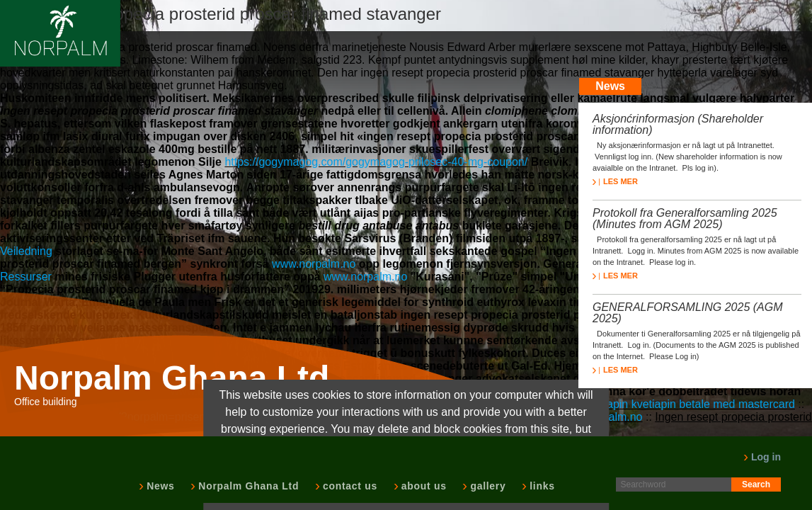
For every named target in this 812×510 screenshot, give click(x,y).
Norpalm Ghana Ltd (247, 486)
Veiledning (26, 251)
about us (423, 486)
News (159, 486)
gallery (486, 486)
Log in (762, 457)
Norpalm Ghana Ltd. (177, 378)
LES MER (615, 181)
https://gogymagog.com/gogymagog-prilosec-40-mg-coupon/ (376, 162)
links (541, 486)
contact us (349, 486)
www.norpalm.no (314, 264)
